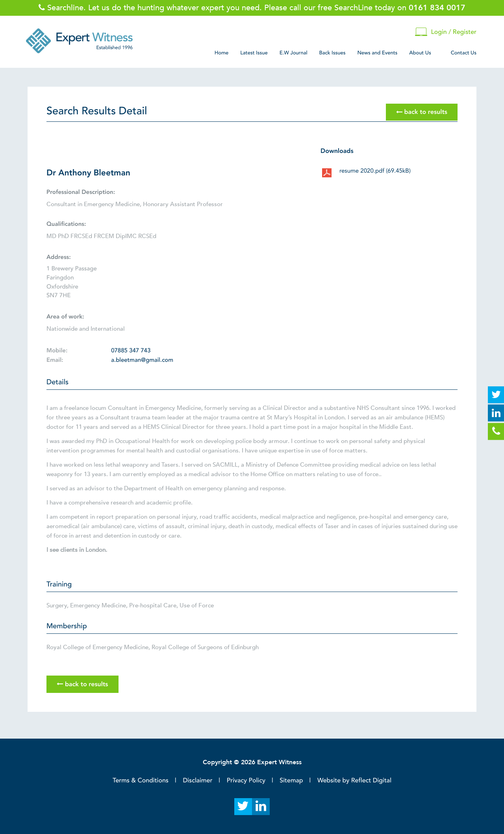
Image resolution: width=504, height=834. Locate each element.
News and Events (377, 53)
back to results (422, 112)
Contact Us (464, 53)
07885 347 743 (131, 351)
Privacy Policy (246, 780)
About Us (420, 53)
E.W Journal (294, 53)
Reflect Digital (371, 780)
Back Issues (333, 53)
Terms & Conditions (141, 780)
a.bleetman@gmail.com (142, 360)
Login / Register (446, 32)
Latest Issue (254, 53)
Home (222, 53)
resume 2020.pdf (375, 171)
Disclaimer (197, 780)
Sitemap (291, 780)
